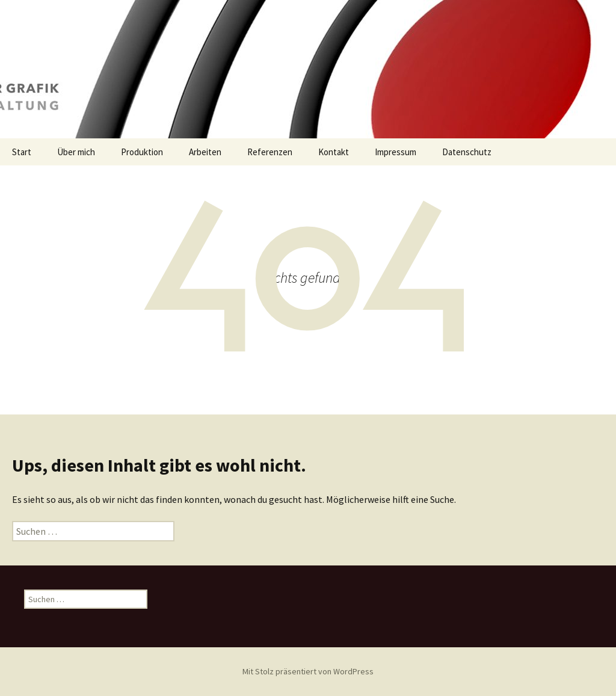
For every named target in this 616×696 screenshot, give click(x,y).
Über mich (76, 152)
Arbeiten (205, 152)
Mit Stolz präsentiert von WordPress (308, 671)
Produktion (142, 152)
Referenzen (270, 152)
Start (22, 152)
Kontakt (334, 152)
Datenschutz (467, 152)
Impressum (396, 152)
